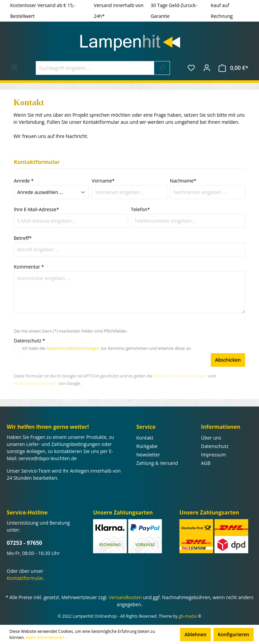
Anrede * (24, 181)
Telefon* (140, 209)
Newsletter (148, 455)
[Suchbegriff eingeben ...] (95, 68)
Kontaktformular (25, 578)
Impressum (213, 455)
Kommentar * (29, 267)
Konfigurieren (234, 634)
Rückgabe (147, 446)
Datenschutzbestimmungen (73, 348)
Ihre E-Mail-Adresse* (36, 209)
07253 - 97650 (24, 543)
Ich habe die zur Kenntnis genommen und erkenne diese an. (107, 348)
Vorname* (103, 181)
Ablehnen (195, 634)
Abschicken (228, 360)
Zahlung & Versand (157, 463)
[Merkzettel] (191, 68)
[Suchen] (162, 68)
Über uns (211, 438)
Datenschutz (215, 446)
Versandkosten (125, 597)
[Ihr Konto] (207, 68)
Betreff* (23, 238)
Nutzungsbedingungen (36, 383)
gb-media (188, 616)
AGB (206, 463)
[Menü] (15, 67)
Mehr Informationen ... (47, 637)
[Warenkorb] (233, 68)
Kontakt (145, 438)
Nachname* (183, 181)
